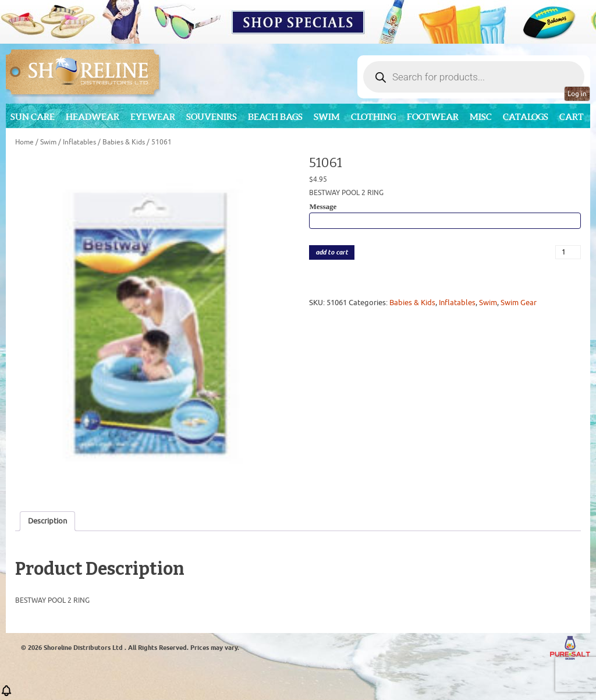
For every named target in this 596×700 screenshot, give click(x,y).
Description (47, 521)
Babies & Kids (124, 142)
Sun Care (33, 117)
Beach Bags (275, 117)
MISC (481, 117)
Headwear (93, 117)
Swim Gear (519, 303)
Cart (572, 117)
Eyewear (153, 117)
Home (24, 142)
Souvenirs (212, 117)
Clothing (373, 117)
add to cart (332, 252)
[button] (6, 694)
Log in (577, 94)
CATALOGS (526, 117)
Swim (327, 117)
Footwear (433, 117)
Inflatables (79, 142)
